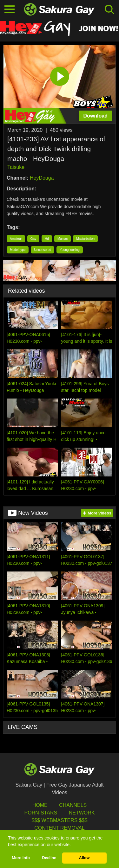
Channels (73, 805)
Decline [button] (49, 858)
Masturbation (85, 239)
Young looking (69, 250)
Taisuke (16, 167)
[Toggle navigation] (10, 10)
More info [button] (21, 858)
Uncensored (43, 250)
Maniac (63, 239)
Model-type (18, 250)
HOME (40, 805)
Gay (33, 239)
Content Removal (60, 828)
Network (82, 813)
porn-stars (41, 813)
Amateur (16, 239)
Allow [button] (84, 858)
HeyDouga (42, 178)
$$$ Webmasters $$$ (59, 820)
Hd (47, 239)
